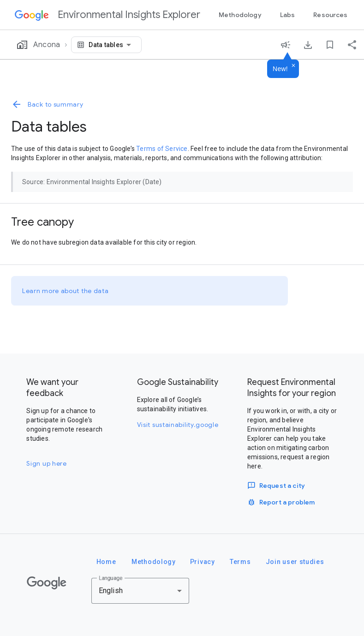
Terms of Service (162, 149)
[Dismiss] (293, 66)
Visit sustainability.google (178, 425)
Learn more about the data (66, 291)
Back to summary (47, 104)
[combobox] (111, 45)
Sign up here (46, 463)
